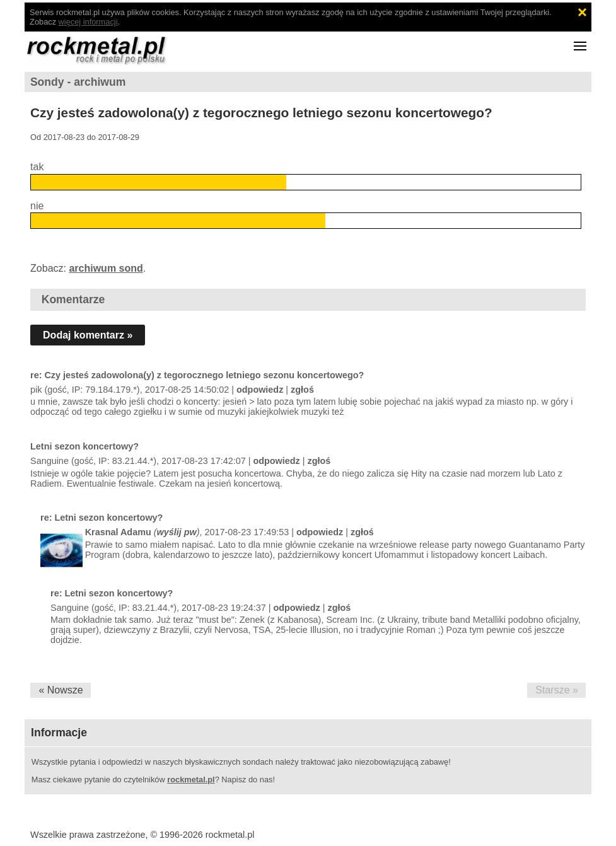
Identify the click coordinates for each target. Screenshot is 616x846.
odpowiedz (260, 390)
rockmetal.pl (191, 779)
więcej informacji (88, 22)
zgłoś (302, 390)
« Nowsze (61, 690)
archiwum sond (106, 268)
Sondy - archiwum (78, 82)
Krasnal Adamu (118, 532)
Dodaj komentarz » (88, 335)
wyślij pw (177, 532)
